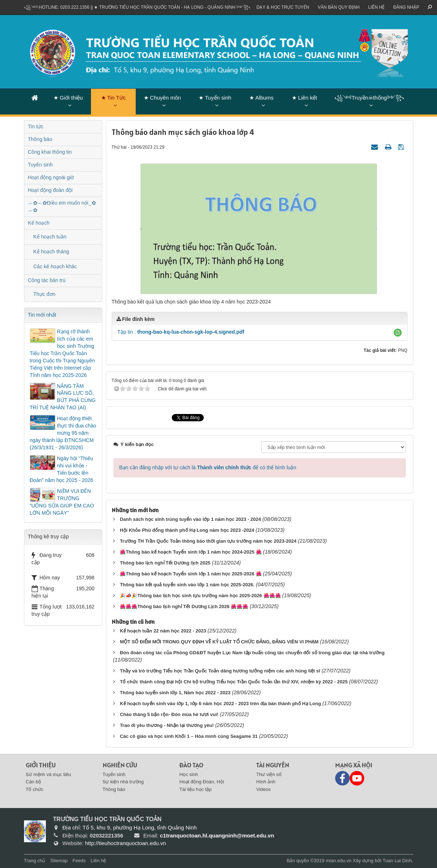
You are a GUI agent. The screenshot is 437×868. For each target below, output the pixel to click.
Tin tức (36, 126)
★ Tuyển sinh (215, 98)
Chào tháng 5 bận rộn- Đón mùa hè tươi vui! (169, 714)
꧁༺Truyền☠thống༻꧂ (369, 98)
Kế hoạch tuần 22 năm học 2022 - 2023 (163, 631)
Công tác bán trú (47, 280)
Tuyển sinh (40, 165)
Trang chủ (35, 861)
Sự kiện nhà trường (123, 782)
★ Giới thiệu (68, 98)
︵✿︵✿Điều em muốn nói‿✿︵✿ (62, 206)
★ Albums (261, 98)
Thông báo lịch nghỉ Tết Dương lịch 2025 (165, 563)
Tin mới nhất (42, 315)
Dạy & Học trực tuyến (283, 7)
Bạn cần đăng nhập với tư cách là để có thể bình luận (208, 467)
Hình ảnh (266, 782)
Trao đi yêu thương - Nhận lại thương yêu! (167, 725)
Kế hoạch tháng (51, 252)
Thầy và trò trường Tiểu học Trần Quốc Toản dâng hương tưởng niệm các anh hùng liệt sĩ (220, 671)
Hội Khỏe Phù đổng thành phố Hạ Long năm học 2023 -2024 (187, 530)
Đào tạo (191, 765)
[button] (398, 333)
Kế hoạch (39, 223)
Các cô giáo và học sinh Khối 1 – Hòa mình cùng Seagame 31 (189, 736)
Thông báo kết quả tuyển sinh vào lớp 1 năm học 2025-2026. (187, 585)
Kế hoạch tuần (50, 237)
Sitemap (59, 861)
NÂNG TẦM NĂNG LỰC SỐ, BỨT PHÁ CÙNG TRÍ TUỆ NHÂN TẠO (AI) (63, 397)
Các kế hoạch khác (55, 266)
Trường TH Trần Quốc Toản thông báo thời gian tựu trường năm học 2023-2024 (208, 541)
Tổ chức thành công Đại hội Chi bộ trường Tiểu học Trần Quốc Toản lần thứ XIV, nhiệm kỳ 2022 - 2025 (234, 682)
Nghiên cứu (120, 765)
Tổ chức (35, 789)
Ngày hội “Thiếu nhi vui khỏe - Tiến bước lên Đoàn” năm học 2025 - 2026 (62, 469)
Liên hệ (377, 7)
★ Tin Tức (114, 98)
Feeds (79, 861)
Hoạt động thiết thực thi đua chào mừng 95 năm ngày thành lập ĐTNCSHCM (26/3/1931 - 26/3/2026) (63, 433)
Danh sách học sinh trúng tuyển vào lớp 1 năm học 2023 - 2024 (190, 519)
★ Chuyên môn (162, 98)
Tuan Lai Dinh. (398, 861)
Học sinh (189, 774)
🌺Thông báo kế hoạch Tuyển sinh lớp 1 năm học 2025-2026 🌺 (191, 574)
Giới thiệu (41, 765)
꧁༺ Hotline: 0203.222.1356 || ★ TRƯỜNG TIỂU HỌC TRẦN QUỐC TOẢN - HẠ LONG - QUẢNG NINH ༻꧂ (137, 7)
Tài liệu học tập (195, 789)
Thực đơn (45, 294)
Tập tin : (181, 332)
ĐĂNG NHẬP (406, 7)
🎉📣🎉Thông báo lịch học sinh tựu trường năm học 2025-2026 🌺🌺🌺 (200, 596)
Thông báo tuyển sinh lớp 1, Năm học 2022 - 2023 (175, 693)
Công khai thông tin (50, 152)
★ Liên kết (304, 98)
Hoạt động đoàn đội (50, 190)
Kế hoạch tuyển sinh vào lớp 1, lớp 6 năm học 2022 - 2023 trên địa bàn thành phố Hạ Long (220, 704)
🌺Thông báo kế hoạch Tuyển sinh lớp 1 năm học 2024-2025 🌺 (191, 552)
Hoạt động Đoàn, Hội (202, 782)
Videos (263, 789)
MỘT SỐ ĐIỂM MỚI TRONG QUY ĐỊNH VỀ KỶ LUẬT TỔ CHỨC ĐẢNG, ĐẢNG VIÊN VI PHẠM (219, 642)
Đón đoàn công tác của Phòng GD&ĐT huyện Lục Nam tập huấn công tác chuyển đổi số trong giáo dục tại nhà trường (252, 653)
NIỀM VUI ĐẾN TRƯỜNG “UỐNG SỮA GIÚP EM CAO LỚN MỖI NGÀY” (62, 502)
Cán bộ (34, 782)
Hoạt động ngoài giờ (51, 177)
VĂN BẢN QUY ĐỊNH (339, 7)
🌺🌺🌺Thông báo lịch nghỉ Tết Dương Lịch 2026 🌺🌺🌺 (184, 606)
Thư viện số (269, 774)
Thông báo (40, 139)
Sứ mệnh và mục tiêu (48, 774)
